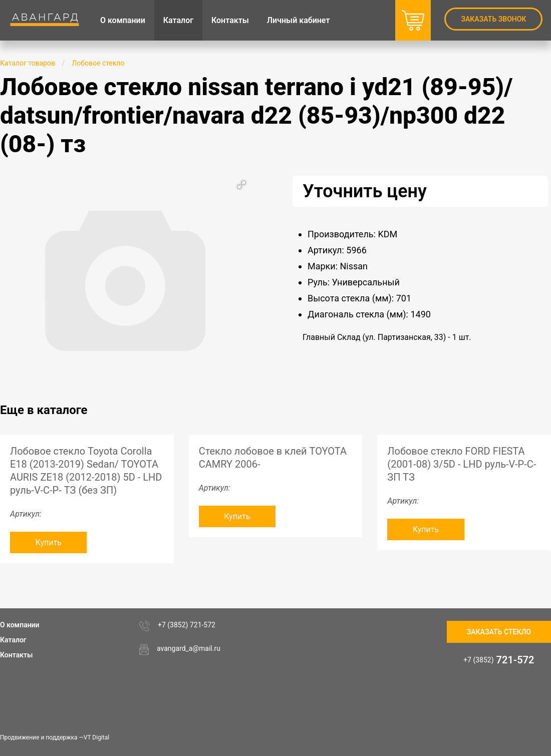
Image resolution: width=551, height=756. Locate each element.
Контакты (16, 655)
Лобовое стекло (98, 63)
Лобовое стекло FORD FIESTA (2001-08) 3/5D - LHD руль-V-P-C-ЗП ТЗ (462, 464)
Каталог (13, 640)
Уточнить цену (365, 191)
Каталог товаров (28, 63)
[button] (241, 185)
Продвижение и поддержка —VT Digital (55, 737)
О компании (20, 625)
